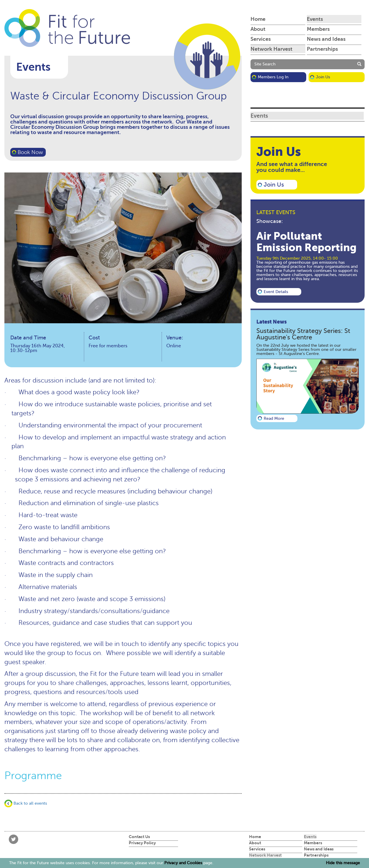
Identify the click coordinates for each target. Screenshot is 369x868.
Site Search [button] (265, 64)
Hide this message (343, 863)
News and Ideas (326, 39)
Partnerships (322, 49)
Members (318, 29)
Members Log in (273, 77)
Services (261, 39)
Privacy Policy (142, 843)
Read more (274, 418)
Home (258, 19)
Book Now (30, 152)
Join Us (323, 77)
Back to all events (26, 803)
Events (315, 19)
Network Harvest (271, 49)
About (258, 29)
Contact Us (139, 837)
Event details (276, 292)
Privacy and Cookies (183, 863)
